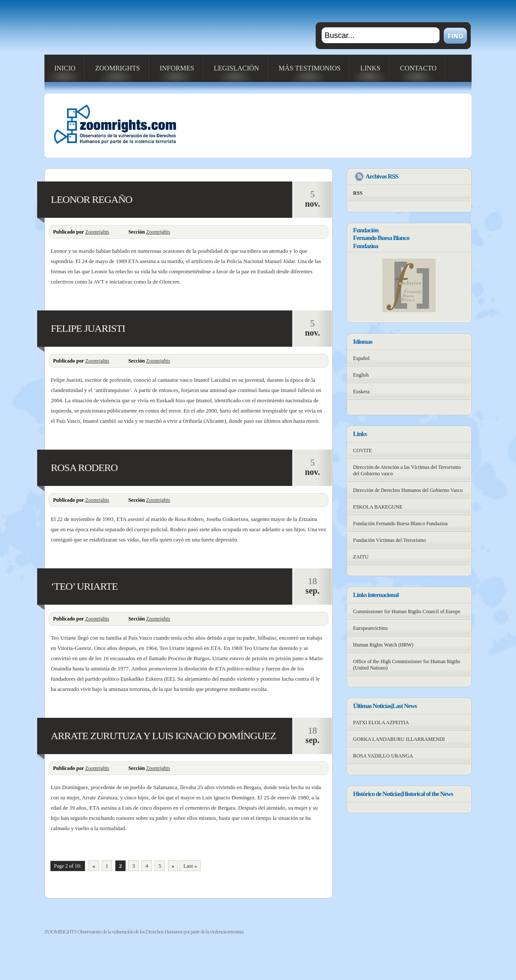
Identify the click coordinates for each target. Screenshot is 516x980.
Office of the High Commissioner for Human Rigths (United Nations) (407, 665)
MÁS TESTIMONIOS (309, 68)
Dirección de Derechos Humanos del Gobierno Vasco (408, 490)
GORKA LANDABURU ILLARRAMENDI (399, 739)
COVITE (363, 451)
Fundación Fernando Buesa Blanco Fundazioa (400, 524)
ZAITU (361, 557)
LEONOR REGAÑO (91, 199)
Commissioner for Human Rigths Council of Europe (407, 611)
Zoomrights (97, 232)
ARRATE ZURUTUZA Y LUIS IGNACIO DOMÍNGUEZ (163, 736)
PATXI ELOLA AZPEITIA (381, 723)
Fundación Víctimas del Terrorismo (390, 540)
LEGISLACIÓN (237, 68)
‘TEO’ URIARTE (84, 586)
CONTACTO (419, 68)
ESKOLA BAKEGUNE (378, 507)
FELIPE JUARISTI (88, 328)
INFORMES (177, 68)
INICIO (65, 68)
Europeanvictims (371, 628)
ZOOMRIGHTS (118, 68)
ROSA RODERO (84, 468)
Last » (190, 866)
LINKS (370, 68)
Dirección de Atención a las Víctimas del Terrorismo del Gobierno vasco (407, 470)
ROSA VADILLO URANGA (383, 756)
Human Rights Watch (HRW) (383, 645)
